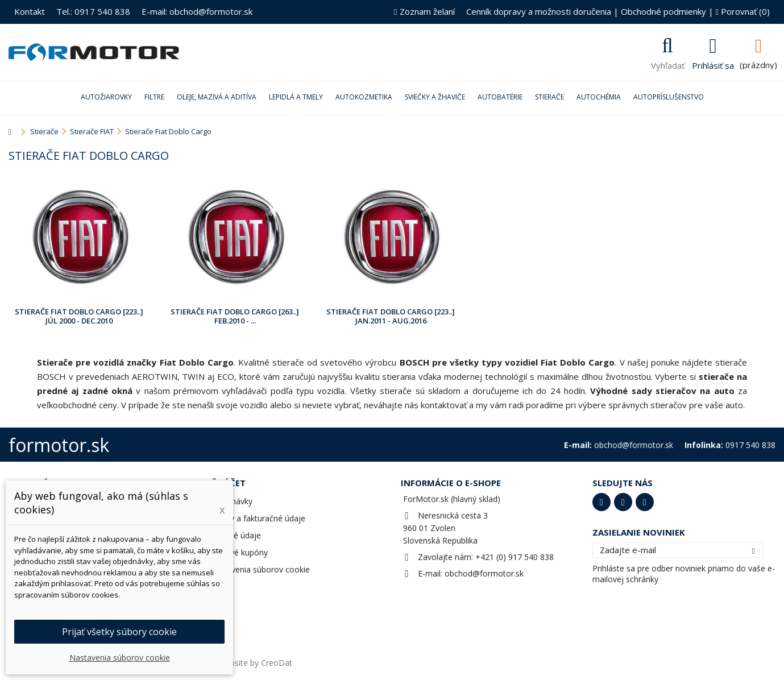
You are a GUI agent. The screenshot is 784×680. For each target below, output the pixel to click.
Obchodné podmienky (663, 11)
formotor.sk (59, 445)
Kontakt (30, 11)
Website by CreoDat (255, 663)
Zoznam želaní (424, 11)
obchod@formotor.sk (484, 573)
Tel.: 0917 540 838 (93, 11)
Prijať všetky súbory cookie (119, 632)
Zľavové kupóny (238, 552)
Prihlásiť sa (713, 64)
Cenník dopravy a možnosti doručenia (539, 11)
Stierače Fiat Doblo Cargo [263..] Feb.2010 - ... (235, 316)
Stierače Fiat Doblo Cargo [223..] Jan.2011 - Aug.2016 (391, 316)
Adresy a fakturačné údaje (257, 518)
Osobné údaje (235, 535)
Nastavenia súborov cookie (260, 569)
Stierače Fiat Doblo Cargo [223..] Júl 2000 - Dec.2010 (79, 316)
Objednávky (231, 501)
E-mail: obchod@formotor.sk (197, 11)
